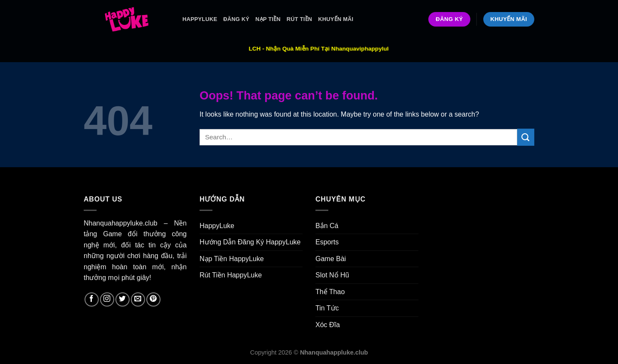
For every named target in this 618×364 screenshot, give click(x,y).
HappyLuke (200, 19)
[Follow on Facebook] (92, 299)
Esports (327, 242)
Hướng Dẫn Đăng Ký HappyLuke (250, 242)
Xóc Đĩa (328, 325)
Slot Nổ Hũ (332, 275)
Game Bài (331, 259)
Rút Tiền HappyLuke (231, 275)
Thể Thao (330, 292)
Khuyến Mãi (336, 19)
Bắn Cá (327, 226)
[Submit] (526, 137)
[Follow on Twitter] (123, 299)
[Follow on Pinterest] (153, 299)
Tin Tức (327, 308)
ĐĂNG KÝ (236, 19)
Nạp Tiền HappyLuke (232, 259)
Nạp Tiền (268, 19)
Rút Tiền (300, 19)
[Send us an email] (138, 299)
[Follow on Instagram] (107, 299)
